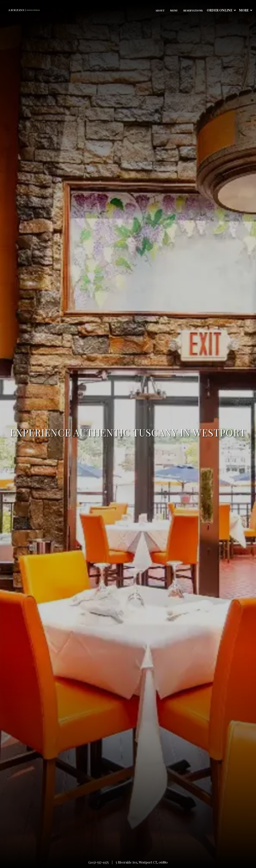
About (160, 10)
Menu (174, 10)
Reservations (193, 10)
